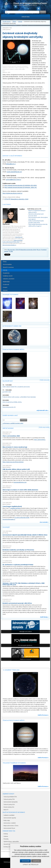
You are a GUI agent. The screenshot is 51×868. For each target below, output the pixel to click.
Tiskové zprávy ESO (9, 804)
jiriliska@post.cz (11, 164)
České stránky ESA (9, 807)
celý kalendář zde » (42, 410)
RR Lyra (39, 250)
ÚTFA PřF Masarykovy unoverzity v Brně (26, 250)
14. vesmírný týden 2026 (11, 670)
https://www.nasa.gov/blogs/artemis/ (13, 462)
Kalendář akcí (8, 381)
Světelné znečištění (9, 279)
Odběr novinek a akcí (10, 415)
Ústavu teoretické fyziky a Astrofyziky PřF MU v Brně (13, 241)
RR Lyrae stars (11, 250)
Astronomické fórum (9, 828)
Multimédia (6, 282)
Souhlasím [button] (26, 861)
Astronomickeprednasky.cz (9, 245)
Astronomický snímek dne (12, 326)
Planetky (6, 839)
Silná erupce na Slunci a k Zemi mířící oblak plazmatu (20, 490)
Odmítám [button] (36, 861)
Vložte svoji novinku (44, 427)
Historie (5, 290)
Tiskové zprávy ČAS (9, 799)
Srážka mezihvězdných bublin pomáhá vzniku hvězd (36, 222)
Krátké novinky (8, 428)
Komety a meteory (9, 847)
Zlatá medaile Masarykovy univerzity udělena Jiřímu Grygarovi (38, 225)
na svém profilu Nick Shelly (22, 517)
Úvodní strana (7, 21)
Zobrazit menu (26, 17)
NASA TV (6, 810)
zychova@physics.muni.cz (13, 180)
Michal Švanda (6, 581)
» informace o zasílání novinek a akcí (13, 423)
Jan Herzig (5, 533)
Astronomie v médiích (10, 823)
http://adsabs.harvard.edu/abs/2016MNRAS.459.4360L (21, 185)
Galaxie (6, 836)
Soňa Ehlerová (19, 237)
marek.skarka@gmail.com (14, 172)
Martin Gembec (7, 445)
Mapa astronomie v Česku (11, 826)
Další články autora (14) (34, 209)
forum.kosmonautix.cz (9, 519)
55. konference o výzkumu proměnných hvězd (18, 565)
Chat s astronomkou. (40, 440)
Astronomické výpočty (10, 818)
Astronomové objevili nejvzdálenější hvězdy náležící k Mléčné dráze (25, 535)
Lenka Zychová (6, 30)
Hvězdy (20, 21)
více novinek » (44, 522)
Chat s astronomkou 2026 (11, 436)
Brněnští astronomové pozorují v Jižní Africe (17, 603)
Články (14, 21)
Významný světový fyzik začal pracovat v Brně (36, 215)
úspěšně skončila (15, 508)
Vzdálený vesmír (8, 276)
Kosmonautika (7, 264)
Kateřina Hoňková (7, 562)
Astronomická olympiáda (11, 802)
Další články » (44, 617)
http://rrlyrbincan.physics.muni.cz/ (12, 193)
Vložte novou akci (45, 380)
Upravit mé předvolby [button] (31, 865)
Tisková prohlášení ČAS (10, 797)
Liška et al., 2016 (6, 72)
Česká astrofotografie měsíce (13, 349)
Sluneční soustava (8, 267)
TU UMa (11, 251)
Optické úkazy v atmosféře (11, 842)
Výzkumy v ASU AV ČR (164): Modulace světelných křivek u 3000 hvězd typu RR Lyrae (24, 584)
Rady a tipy (7, 820)
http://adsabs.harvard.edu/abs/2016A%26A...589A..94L (21, 187)
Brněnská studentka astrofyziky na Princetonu (18, 550)
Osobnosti (6, 284)
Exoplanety (6, 273)
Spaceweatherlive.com (20, 482)
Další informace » (43, 715)
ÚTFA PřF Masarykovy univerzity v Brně (16, 199)
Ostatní (5, 287)
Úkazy (5, 262)
